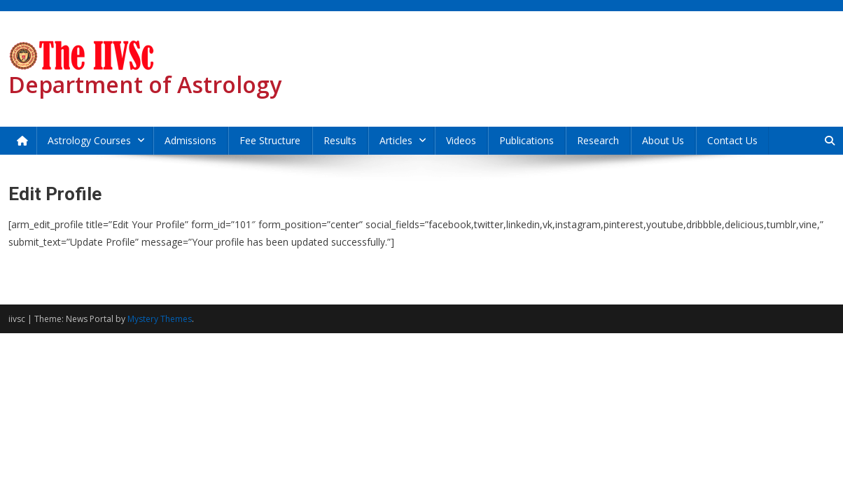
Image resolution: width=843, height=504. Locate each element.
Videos (461, 140)
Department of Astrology (145, 84)
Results (340, 140)
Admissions (190, 140)
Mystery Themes (160, 319)
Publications (527, 140)
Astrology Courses (89, 140)
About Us (663, 140)
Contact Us (732, 140)
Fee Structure (270, 140)
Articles (396, 140)
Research (598, 140)
